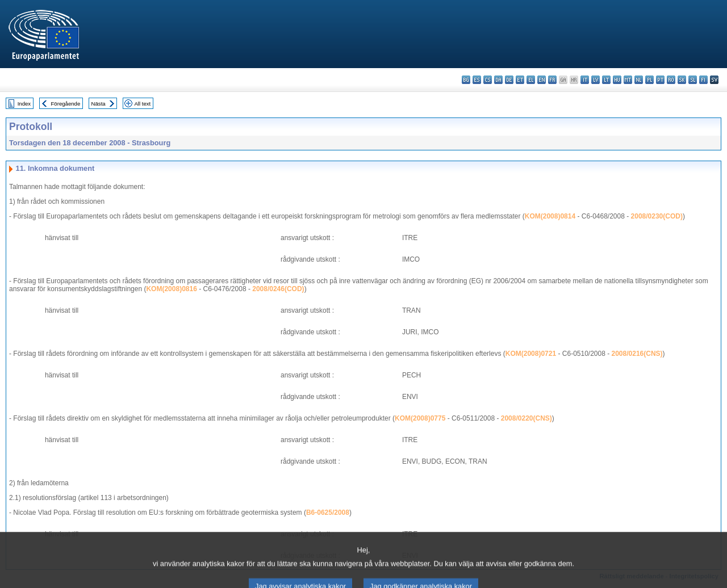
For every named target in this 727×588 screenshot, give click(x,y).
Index (24, 104)
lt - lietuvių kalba (606, 80)
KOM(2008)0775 (420, 418)
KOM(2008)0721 (531, 354)
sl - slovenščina (693, 80)
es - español (477, 80)
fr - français (552, 80)
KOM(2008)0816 (171, 289)
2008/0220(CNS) (527, 418)
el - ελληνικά (531, 80)
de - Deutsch (509, 80)
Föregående (66, 104)
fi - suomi (703, 80)
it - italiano (585, 80)
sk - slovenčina (682, 80)
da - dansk (498, 80)
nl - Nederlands (639, 80)
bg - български (466, 80)
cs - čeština (488, 80)
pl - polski (649, 80)
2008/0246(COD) (278, 289)
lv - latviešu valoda (596, 80)
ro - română (671, 80)
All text (142, 104)
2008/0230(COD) (657, 216)
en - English (542, 80)
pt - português (660, 80)
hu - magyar (617, 80)
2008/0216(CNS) (637, 354)
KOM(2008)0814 (550, 216)
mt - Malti (628, 80)
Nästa (99, 104)
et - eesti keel (520, 80)
